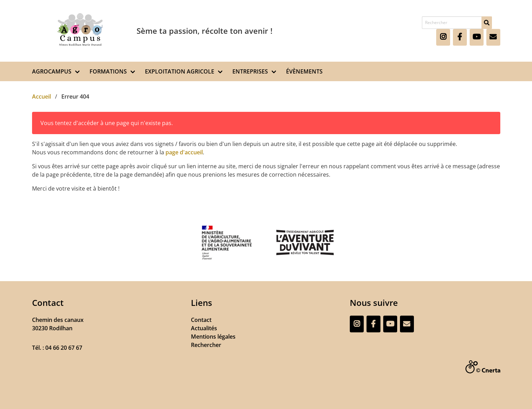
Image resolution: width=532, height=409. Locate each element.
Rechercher (206, 345)
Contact (201, 320)
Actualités (204, 328)
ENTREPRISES (250, 71)
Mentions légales (213, 337)
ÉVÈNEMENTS (304, 71)
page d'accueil (184, 152)
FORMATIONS (108, 71)
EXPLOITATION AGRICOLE (180, 71)
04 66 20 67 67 (64, 348)
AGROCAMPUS (52, 71)
